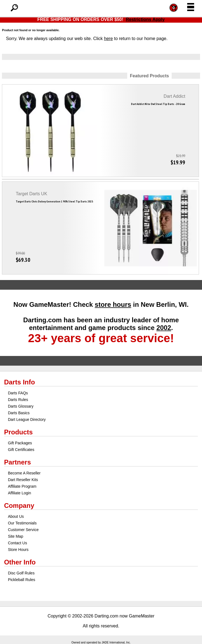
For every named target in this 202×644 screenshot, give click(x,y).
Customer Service (23, 530)
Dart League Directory (27, 419)
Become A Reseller (24, 473)
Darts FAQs (18, 393)
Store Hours (18, 550)
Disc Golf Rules (21, 573)
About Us (16, 516)
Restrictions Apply (145, 19)
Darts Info (20, 382)
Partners (18, 462)
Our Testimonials (22, 523)
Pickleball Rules (22, 580)
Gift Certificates (21, 450)
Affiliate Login (20, 493)
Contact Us (18, 543)
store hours (113, 304)
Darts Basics (19, 413)
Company (19, 506)
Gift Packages (20, 443)
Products (18, 432)
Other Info (20, 562)
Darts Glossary (21, 406)
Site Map (16, 536)
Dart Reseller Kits (23, 480)
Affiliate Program (22, 486)
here (108, 39)
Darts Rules (18, 400)
